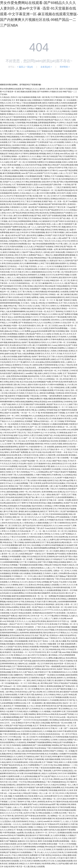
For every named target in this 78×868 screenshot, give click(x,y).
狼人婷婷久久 (42, 455)
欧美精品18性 (33, 213)
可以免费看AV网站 (66, 486)
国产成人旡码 (26, 697)
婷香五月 (52, 509)
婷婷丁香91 (53, 683)
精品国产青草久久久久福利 (40, 334)
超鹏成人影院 (12, 759)
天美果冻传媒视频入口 (15, 165)
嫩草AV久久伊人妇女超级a (34, 362)
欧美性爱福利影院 (28, 390)
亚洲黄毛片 (39, 354)
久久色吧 (8, 709)
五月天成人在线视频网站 (12, 551)
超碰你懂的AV (8, 249)
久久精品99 (48, 709)
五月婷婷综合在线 (34, 537)
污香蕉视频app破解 (67, 647)
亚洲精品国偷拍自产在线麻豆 (61, 213)
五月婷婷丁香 (10, 444)
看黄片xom (26, 619)
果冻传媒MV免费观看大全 (20, 120)
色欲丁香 (38, 635)
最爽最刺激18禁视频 (37, 154)
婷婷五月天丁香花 (43, 542)
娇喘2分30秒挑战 (61, 616)
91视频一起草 (52, 249)
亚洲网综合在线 (19, 703)
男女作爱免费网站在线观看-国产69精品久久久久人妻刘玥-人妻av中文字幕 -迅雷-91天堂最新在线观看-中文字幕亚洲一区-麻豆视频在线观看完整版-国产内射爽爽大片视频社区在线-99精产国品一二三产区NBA (39, 14)
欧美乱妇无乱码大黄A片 (61, 593)
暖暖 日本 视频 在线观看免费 (64, 644)
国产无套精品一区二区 (12, 441)
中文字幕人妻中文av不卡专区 (31, 241)
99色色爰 (10, 621)
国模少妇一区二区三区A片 (23, 517)
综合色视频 (36, 545)
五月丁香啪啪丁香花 (50, 762)
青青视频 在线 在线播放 (21, 573)
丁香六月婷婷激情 (20, 340)
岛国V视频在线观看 (52, 759)
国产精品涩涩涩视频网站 (10, 148)
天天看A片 (42, 686)
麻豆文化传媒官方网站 (64, 106)
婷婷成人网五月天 (15, 255)
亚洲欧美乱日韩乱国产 (51, 165)
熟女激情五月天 (6, 159)
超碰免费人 (18, 649)
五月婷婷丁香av (11, 799)
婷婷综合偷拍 (66, 435)
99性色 (47, 534)
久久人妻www (37, 187)
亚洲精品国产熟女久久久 (27, 495)
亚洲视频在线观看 (65, 833)
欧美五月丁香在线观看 (57, 317)
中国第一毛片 (17, 326)
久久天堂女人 (56, 534)
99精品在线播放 (59, 562)
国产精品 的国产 (41, 216)
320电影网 (43, 790)
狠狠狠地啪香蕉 (36, 633)
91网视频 (13, 565)
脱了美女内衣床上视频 (13, 328)
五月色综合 (12, 266)
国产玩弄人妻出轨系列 (27, 235)
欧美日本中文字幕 (47, 728)
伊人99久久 (26, 272)
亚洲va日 (32, 585)
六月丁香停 (50, 137)
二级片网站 (9, 692)
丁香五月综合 (52, 134)
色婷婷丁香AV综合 (39, 357)
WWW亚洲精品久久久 (9, 757)
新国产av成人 (33, 804)
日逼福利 (27, 280)
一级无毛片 (19, 168)
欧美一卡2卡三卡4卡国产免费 (24, 190)
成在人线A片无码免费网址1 (44, 576)
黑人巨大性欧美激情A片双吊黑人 (59, 419)
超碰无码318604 (39, 661)
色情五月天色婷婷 (59, 337)
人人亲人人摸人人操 (25, 210)
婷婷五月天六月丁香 (14, 362)
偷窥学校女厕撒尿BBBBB (22, 596)
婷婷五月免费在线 (54, 475)
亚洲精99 (51, 557)
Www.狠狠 (58, 765)
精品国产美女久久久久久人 (57, 404)
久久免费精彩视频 (30, 111)
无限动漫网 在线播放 (30, 320)
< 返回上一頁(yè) (25, 67)
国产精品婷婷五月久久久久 (58, 210)
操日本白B (17, 179)
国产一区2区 (61, 495)
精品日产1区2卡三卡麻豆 (20, 624)
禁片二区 (59, 511)
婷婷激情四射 (35, 182)
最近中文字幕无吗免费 (61, 807)
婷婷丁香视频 (59, 413)
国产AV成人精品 (49, 309)
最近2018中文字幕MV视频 (34, 230)
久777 (19, 187)
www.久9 (20, 731)
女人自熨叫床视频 (58, 835)
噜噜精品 (62, 230)
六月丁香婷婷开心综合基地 (19, 314)
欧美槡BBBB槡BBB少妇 (19, 311)
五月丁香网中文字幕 (24, 503)
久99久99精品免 (26, 137)
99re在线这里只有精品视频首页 (57, 286)
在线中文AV (72, 607)
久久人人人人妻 (16, 540)
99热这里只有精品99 (18, 827)
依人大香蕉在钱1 (26, 523)
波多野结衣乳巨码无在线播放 (54, 483)
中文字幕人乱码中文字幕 (25, 813)
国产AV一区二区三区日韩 (46, 858)
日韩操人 (16, 461)
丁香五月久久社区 (24, 306)
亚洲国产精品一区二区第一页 (53, 201)
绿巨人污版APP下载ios (25, 252)
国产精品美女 (22, 275)
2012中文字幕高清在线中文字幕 (19, 196)
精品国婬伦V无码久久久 (41, 342)
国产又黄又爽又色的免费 (14, 410)
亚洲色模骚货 (37, 573)
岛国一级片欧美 (43, 97)
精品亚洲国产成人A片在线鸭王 (42, 151)
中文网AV (60, 123)
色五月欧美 (29, 796)
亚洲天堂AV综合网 (10, 771)
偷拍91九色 (14, 232)
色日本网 (62, 813)
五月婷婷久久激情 (50, 573)
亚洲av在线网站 (12, 607)
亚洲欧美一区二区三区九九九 (50, 111)
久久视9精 (50, 430)
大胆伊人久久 (31, 300)
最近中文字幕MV (22, 154)
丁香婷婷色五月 (29, 675)
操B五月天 (26, 187)
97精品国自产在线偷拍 (44, 247)
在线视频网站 (57, 503)
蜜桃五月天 (64, 551)
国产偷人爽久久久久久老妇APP (41, 497)
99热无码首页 (24, 855)
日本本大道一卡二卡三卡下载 (42, 616)
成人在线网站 (13, 170)
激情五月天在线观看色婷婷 (17, 762)
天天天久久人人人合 (23, 621)
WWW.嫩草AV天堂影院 (61, 757)
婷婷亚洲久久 (63, 790)
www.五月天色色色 (29, 441)
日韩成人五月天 (40, 449)
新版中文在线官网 (12, 413)
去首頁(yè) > (46, 67)
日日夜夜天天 (43, 269)
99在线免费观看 (20, 568)
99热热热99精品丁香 (42, 258)
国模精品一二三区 (70, 765)
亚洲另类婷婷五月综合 (25, 821)
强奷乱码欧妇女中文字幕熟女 (55, 633)
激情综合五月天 (66, 269)
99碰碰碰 (34, 314)
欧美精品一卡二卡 (23, 652)
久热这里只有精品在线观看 (21, 613)
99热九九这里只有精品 (65, 695)
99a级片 (65, 565)
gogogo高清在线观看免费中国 (43, 331)
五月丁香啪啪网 (48, 554)
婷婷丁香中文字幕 (20, 218)
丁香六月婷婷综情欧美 (36, 466)
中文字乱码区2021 (38, 652)
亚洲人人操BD (66, 362)
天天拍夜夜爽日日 (69, 156)
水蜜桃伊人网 (23, 334)
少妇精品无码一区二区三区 (20, 838)
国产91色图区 (60, 554)
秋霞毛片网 (29, 410)
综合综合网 (47, 452)
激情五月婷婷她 (9, 252)
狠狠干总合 (18, 435)
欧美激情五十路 (9, 652)
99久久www (52, 345)
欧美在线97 (23, 678)
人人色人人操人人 (42, 540)
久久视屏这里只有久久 (55, 261)
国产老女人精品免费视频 (24, 354)
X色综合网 (22, 466)
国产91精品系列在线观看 (44, 106)
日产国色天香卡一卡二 (56, 449)
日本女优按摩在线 (61, 537)
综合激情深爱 (42, 486)
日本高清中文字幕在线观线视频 (32, 232)
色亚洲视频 (73, 630)
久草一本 (10, 168)
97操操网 (23, 804)
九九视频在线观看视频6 (59, 424)
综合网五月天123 (47, 861)
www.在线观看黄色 (55, 402)
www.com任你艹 (65, 526)
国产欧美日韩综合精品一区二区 (40, 388)
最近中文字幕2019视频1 (55, 232)
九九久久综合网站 (44, 323)
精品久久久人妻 (32, 193)
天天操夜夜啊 (44, 320)
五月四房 (55, 334)
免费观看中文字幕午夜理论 (41, 855)
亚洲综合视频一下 (53, 844)
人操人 (19, 751)
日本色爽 (4, 678)
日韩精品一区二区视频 (65, 751)
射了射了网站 (13, 790)
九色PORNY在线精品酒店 (62, 771)
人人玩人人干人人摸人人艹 (42, 619)
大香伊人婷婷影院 (38, 802)
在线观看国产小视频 (38, 289)
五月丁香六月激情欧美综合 (60, 523)
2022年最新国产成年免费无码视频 (37, 788)
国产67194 (9, 399)
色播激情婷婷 (27, 745)
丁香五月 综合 (6, 317)
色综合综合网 (12, 455)
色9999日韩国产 (49, 751)
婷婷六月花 (67, 582)
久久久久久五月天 (7, 199)
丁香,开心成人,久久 (41, 852)
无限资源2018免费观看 (18, 244)
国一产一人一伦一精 (37, 531)
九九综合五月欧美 (56, 852)
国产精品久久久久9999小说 (49, 314)
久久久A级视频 (44, 711)
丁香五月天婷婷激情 (33, 201)
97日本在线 (59, 390)
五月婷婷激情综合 (22, 283)
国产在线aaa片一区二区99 (11, 686)
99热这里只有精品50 (53, 565)
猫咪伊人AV (71, 562)
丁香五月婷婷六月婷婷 (34, 478)
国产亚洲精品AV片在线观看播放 (19, 852)
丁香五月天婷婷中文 (34, 433)
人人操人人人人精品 (12, 278)
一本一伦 (6, 424)
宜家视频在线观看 (17, 478)
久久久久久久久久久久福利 (35, 168)
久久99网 (54, 813)
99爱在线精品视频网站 (24, 402)
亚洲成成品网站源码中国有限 (18, 728)
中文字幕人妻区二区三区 (65, 244)
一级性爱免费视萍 (55, 396)
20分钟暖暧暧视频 (69, 196)
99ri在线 (40, 585)
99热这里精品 (12, 289)
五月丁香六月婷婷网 (60, 458)
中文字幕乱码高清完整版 (60, 97)
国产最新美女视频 (64, 689)
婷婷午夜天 (4, 345)
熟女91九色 (70, 638)
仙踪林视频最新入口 (27, 430)
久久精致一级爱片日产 (23, 520)
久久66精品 (38, 827)
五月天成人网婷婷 (52, 779)
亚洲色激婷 (12, 506)
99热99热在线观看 (27, 170)
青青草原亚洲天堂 (49, 706)
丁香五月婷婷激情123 (11, 734)
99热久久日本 (5, 103)
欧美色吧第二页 (43, 816)
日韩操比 (52, 695)
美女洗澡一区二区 (59, 607)
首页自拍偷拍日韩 (17, 635)
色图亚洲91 (34, 571)
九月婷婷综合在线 (10, 534)
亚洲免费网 (56, 788)
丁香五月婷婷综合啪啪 (47, 117)
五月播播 (41, 275)
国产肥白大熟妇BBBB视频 (67, 182)
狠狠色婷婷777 (33, 142)
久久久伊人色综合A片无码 (30, 582)
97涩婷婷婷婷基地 (50, 365)
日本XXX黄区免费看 (47, 193)
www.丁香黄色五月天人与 (55, 638)
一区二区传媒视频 (7, 683)
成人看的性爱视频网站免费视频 (43, 548)
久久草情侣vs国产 (36, 159)
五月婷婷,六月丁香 (59, 376)
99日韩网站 (54, 720)
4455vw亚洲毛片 (11, 638)
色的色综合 (4, 847)
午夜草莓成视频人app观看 (13, 833)
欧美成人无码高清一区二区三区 (36, 649)
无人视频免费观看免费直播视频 (62, 255)
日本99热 (43, 396)
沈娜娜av (40, 235)
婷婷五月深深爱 (69, 447)
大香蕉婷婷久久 (16, 207)
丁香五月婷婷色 (6, 340)
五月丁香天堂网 (9, 751)
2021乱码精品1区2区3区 (36, 557)
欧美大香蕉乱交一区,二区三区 (64, 427)
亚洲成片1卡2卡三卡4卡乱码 (36, 317)
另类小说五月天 (41, 210)
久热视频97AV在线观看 (68, 754)
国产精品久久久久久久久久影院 (36, 328)
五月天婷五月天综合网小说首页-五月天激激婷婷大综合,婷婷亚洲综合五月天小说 (40, 464)
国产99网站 (36, 669)
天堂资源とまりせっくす (38, 266)
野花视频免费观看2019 (17, 489)
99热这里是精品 (24, 359)
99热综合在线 (8, 123)
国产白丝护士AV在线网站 (39, 740)
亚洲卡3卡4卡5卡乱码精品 (62, 114)
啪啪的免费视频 (12, 717)
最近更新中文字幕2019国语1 (38, 199)
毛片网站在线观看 (43, 813)
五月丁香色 (25, 548)
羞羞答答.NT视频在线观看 (18, 396)
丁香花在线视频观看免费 (31, 103)
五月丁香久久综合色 (67, 303)
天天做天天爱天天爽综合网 (45, 602)
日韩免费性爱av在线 (67, 573)
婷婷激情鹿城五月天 (37, 134)
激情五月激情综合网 (50, 103)
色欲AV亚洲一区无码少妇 (64, 664)
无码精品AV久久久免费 (18, 714)
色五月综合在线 (26, 382)
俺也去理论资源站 (20, 159)
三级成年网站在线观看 (37, 261)
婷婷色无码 (14, 804)
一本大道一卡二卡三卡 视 (48, 300)
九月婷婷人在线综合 (58, 740)
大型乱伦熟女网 (35, 762)
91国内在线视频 (16, 247)
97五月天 (66, 241)
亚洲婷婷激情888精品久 (9, 633)
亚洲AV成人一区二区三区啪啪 (52, 421)
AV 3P (16, 430)
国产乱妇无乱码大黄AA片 (33, 526)
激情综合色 (67, 444)
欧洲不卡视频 (63, 478)
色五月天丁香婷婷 (17, 238)
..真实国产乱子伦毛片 (31, 807)
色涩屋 (35, 196)
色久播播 (62, 641)
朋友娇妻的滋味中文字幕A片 (46, 170)
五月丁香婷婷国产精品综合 (15, 514)
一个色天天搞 (22, 266)
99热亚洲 (21, 300)
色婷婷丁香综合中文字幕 (67, 669)
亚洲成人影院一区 (27, 607)
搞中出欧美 (60, 557)
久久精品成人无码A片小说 (10, 97)
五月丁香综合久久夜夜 (42, 458)
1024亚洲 (27, 830)
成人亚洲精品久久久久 (44, 145)
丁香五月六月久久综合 (52, 241)
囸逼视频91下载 (26, 449)
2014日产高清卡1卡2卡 (40, 624)
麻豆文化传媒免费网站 (15, 593)
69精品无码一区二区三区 (60, 280)
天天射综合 (4, 565)
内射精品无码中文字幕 (15, 602)
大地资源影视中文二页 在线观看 (41, 447)
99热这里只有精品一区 (32, 793)
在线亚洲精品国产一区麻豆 (30, 554)
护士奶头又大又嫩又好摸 (54, 148)
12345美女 (17, 709)
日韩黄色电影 (39, 137)
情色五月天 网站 (23, 182)
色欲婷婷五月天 (18, 201)
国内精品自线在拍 (58, 726)
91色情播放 (60, 331)
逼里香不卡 (23, 447)
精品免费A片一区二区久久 (25, 407)
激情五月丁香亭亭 (47, 511)
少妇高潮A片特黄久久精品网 (23, 145)
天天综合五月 (20, 199)
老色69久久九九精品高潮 (36, 128)
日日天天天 (50, 275)
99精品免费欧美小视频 (38, 399)
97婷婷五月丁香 (44, 672)
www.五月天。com (7, 723)
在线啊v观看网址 (27, 106)
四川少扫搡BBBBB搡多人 (30, 263)
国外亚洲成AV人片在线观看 (48, 700)
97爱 (48, 466)
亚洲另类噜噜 (47, 492)
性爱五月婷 (72, 317)
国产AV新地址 (31, 816)
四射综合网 (23, 779)
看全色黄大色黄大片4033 (49, 438)
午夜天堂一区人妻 (22, 867)
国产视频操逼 (12, 841)
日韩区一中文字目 (19, 782)
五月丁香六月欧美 (25, 292)
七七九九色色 (8, 407)
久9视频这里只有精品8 (39, 424)
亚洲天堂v (32, 641)
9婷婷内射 (39, 444)
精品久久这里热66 (34, 666)
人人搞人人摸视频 (21, 748)
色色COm (72, 469)
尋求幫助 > (65, 67)
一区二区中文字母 (68, 734)
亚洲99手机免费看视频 (58, 328)
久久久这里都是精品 (28, 131)
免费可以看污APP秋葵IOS (60, 540)
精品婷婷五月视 (21, 497)
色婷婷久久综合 (19, 193)
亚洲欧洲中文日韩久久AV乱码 (33, 734)
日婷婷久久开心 (71, 142)
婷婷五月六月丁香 (22, 480)
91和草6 (27, 294)
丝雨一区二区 (44, 196)
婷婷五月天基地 (53, 154)
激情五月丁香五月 (56, 207)
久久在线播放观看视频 (52, 590)
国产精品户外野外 (50, 227)
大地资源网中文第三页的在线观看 (64, 711)
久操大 (67, 390)
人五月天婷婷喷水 (52, 140)
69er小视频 (47, 644)
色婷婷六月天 (10, 604)
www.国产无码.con (29, 173)
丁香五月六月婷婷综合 (58, 489)
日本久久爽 (35, 785)
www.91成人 (17, 793)
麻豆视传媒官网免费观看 (32, 751)
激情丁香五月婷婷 (30, 844)
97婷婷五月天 (5, 379)
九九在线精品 (67, 475)
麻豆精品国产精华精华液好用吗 (54, 204)
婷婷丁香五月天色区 (43, 757)
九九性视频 (71, 337)
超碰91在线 (9, 354)
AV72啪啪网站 (19, 835)
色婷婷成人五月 (41, 695)
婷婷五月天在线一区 (38, 311)
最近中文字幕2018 (25, 458)
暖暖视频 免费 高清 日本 (21, 545)
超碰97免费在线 (24, 357)
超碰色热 (58, 447)
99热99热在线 (54, 649)
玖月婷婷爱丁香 (36, 179)
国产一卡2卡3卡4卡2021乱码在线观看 (33, 720)
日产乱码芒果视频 (19, 128)
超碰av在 (8, 331)
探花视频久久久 (65, 441)
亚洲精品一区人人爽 (67, 785)
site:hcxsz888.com (62, 430)
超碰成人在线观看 (51, 585)
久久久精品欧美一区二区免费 (21, 559)
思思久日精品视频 (43, 723)
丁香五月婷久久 (9, 134)
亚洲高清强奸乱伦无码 (68, 720)
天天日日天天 (68, 354)
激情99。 (32, 627)
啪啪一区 (69, 331)
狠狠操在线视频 (55, 162)
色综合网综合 (71, 658)
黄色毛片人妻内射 (42, 252)
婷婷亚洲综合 (5, 145)
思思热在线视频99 (52, 362)
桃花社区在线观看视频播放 (32, 278)
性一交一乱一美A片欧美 (42, 114)
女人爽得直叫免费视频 (45, 393)
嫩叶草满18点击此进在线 (53, 159)
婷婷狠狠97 (32, 275)
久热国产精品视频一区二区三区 (33, 461)
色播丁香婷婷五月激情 (68, 300)
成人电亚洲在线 (50, 678)
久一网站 (46, 255)
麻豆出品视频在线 (32, 511)
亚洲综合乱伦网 (14, 619)
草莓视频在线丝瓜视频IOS (13, 599)
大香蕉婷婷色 (64, 306)
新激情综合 (19, 421)
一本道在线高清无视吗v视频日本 (42, 819)
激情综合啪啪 (10, 689)
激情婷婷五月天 (48, 221)
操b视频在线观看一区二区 (33, 140)
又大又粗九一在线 (28, 303)
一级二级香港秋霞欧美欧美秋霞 (34, 351)
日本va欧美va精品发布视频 (58, 289)
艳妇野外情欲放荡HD (66, 190)
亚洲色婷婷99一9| (21, 399)
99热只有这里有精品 (37, 748)
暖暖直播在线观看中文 (60, 263)
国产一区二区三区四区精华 (41, 427)
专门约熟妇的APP (52, 824)
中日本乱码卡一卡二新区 (21, 680)
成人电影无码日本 (22, 616)
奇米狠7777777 (41, 717)
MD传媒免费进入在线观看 (58, 292)
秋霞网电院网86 (25, 221)
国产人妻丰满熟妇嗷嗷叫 (12, 230)
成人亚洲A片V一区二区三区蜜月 (31, 534)
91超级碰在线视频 (29, 97)
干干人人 (34, 472)
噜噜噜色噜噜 (30, 847)
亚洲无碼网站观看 (39, 249)
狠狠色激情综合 (14, 342)
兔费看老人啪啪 (38, 297)
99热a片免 (12, 306)
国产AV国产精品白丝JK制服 (21, 726)
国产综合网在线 (28, 528)
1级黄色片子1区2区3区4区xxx (18, 469)
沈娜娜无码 (18, 675)
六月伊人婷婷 (45, 376)
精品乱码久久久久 (51, 526)
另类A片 (71, 134)
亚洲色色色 (29, 602)
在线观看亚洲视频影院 (20, 571)
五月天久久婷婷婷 (16, 294)
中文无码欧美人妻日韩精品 (47, 655)
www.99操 (66, 652)
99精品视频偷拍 (12, 137)
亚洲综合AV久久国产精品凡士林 (24, 672)
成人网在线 (40, 303)
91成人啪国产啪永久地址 (57, 461)
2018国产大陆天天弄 (53, 235)
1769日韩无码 (63, 509)
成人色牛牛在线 (35, 452)
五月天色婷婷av (34, 218)
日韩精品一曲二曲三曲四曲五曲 (61, 294)
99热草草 (37, 799)
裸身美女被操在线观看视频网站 (31, 638)
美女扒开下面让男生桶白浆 (24, 858)
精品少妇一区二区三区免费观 (28, 689)
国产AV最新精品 (41, 207)
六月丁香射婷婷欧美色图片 (22, 185)
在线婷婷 (14, 424)
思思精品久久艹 (22, 134)
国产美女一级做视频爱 (51, 666)
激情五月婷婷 (5, 472)
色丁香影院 (71, 376)
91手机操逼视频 (24, 506)
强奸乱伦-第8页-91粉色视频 (41, 841)
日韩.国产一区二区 (17, 162)
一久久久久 (16, 824)
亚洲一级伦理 (29, 207)
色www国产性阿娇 (66, 714)
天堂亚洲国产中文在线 (24, 258)
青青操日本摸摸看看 (30, 647)
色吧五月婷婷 (17, 379)
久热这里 (67, 528)
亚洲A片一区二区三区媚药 (49, 551)
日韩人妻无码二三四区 (51, 109)
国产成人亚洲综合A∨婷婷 (53, 635)
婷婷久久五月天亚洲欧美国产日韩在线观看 (29, 404)
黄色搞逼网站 (44, 368)
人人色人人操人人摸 (53, 238)
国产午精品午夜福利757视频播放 (63, 472)
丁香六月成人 (42, 627)
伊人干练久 (13, 855)
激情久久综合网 (60, 619)
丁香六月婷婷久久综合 (27, 486)
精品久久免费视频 (30, 711)
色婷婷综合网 (30, 542)
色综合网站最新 (67, 165)
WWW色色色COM (12, 106)
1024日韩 (32, 779)
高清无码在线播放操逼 (12, 590)
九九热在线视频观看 (25, 475)
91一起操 (6, 376)
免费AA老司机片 (50, 830)
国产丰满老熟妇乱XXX (27, 323)
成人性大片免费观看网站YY (32, 765)
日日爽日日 (19, 269)
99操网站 (32, 714)
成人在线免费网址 (15, 140)
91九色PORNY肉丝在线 (9, 627)
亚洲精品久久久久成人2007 (24, 655)
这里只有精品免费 (57, 252)
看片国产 (26, 709)
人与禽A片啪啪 (40, 475)
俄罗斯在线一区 (57, 723)
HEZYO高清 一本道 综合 (62, 452)
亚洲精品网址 (44, 472)
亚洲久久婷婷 (67, 162)
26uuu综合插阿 (45, 571)
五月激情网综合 (52, 303)
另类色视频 (53, 790)
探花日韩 (59, 604)
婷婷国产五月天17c (45, 173)
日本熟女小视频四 (34, 109)
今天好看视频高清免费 (33, 176)
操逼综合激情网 (67, 666)
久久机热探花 (20, 742)
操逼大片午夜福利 (52, 559)
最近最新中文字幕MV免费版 (66, 680)
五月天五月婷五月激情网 (29, 861)
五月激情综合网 (21, 388)
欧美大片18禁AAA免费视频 (53, 385)
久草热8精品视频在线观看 (13, 176)
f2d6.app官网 (68, 480)
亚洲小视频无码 (47, 579)
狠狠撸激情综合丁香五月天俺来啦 (59, 661)
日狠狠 (8, 658)
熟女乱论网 (7, 190)
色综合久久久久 (50, 478)
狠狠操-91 (38, 125)
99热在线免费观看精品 (36, 782)
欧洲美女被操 (46, 807)
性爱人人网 (4, 610)
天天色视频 (31, 700)
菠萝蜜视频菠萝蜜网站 (47, 123)
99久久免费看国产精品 (32, 255)
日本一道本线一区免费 (62, 500)
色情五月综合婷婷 (7, 497)
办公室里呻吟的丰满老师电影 (43, 604)
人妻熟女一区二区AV (61, 571)
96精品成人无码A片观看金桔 (32, 148)
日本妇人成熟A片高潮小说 (31, 385)
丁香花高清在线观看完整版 (50, 768)
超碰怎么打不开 (57, 359)
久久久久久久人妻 (60, 283)
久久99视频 (47, 731)
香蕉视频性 (11, 644)
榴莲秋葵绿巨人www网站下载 (29, 204)
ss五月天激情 (25, 297)
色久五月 (52, 689)
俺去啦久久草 (30, 599)
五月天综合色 (5, 185)
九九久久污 (39, 517)
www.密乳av (65, 154)
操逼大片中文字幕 (31, 768)
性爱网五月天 (42, 162)
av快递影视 (11, 275)
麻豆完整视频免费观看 (12, 173)
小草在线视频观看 (20, 641)
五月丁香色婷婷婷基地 (17, 117)
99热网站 (55, 745)
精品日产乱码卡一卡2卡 (34, 238)
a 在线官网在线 (18, 317)
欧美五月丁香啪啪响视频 (16, 706)
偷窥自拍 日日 (23, 841)
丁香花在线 (34, 396)
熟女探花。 (33, 368)
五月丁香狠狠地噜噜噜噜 (21, 669)
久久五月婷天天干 (17, 847)
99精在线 (66, 111)
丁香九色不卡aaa (42, 528)
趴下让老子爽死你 (68, 559)
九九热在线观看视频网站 (64, 497)
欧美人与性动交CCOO (27, 455)
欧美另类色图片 (29, 326)
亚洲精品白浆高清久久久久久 (62, 199)
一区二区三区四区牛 (30, 737)
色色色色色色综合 (52, 734)
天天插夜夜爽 (38, 759)
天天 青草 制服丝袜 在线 (21, 100)
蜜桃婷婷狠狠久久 (25, 799)
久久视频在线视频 (41, 523)
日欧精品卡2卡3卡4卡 (50, 218)
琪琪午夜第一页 (22, 579)
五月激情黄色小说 (35, 678)
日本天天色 (48, 765)
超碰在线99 (11, 503)
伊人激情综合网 (36, 365)
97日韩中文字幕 (61, 168)
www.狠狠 (68, 723)
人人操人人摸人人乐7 (11, 390)
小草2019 (6, 433)
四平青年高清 (57, 382)
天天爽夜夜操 (62, 433)
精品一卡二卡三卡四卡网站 (26, 683)
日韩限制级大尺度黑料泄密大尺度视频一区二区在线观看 (54, 100)
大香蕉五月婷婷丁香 (8, 475)
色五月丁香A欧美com (41, 726)
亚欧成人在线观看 (37, 867)
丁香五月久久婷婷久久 (49, 306)
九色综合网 (35, 728)
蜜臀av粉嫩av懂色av (57, 658)
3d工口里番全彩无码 (51, 692)
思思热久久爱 (10, 821)
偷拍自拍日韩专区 (49, 669)
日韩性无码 (58, 247)
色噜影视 (20, 644)
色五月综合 (12, 359)
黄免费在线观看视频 (61, 841)
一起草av (50, 168)
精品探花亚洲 (35, 509)
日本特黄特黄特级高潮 (61, 588)
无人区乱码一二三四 (51, 187)
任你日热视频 (12, 357)
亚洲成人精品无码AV (36, 286)
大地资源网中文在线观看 (51, 469)
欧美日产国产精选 (25, 759)
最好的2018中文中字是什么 (58, 621)
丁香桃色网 (46, 771)
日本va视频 (28, 224)
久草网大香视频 (58, 506)
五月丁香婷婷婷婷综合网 (53, 827)
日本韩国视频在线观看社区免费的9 (20, 337)
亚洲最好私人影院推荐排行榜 (18, 785)
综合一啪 (31, 244)
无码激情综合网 (31, 269)
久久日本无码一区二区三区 (57, 531)
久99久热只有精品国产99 (51, 156)
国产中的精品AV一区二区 (47, 190)
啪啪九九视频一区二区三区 (37, 514)
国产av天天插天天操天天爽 (38, 489)
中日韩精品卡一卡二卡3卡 (22, 576)
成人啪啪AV (19, 664)
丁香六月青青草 (35, 483)
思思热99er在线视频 (19, 376)
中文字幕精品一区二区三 (68, 624)
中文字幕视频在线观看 (60, 697)
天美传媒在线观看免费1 (41, 359)
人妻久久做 (53, 486)
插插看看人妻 (40, 703)
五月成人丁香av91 (65, 365)
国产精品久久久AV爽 (43, 607)
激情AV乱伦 (63, 345)
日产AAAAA (16, 419)
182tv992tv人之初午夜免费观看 (63, 320)
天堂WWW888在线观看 (58, 514)
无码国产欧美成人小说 (19, 368)
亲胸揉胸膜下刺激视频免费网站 (39, 742)
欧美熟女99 (62, 134)
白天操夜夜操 (35, 579)
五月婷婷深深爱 (70, 852)
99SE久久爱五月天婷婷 (33, 435)
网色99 (67, 827)
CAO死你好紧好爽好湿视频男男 (38, 593)
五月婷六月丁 (56, 196)
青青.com (4, 855)
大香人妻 (54, 641)
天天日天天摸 (16, 272)
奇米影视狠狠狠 (47, 413)
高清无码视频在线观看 (67, 810)
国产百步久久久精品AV (49, 785)
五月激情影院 (65, 187)
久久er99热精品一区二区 (52, 379)
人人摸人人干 (49, 568)
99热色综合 (7, 542)
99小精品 (38, 309)
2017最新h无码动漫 (60, 802)
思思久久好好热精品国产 (44, 185)
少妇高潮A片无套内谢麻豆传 (33, 824)
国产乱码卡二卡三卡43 (32, 379)
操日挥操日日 (8, 748)
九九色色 (36, 306)
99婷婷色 (5, 714)
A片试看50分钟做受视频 (51, 545)
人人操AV (38, 821)
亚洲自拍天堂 (52, 810)
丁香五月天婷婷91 (51, 278)
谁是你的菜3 (60, 819)
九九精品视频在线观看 (64, 861)
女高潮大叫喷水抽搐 (38, 480)
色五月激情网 (53, 128)
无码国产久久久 (9, 182)
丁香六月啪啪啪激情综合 (56, 782)
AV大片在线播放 (56, 266)
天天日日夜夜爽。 (30, 849)
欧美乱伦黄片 (49, 416)
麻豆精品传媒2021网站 (64, 151)
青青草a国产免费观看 (19, 452)
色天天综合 (13, 221)
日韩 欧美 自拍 (49, 125)
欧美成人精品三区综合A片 (10, 320)
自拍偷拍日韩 (37, 830)
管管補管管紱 (52, 410)
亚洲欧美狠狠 (34, 340)
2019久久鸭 (64, 793)
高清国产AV (68, 503)
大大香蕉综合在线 (19, 700)
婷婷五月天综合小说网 (53, 373)
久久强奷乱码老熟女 (35, 568)
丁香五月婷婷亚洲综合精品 (57, 748)
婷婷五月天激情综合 (26, 757)
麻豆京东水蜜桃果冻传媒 (24, 216)
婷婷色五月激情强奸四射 (16, 754)
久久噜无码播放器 (40, 292)
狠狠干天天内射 (16, 711)
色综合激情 (64, 438)
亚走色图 (28, 833)
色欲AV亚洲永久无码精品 (41, 506)
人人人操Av (38, 227)
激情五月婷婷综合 (10, 300)
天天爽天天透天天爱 (26, 695)
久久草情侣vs (13, 582)
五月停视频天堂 (51, 520)
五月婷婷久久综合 (59, 323)
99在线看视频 (32, 123)
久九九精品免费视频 (20, 483)
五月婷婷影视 (31, 162)
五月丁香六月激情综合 (28, 562)
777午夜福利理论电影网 (41, 120)
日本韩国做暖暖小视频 (17, 557)
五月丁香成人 (61, 416)
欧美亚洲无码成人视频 (42, 503)
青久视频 (62, 227)
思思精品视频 (5, 672)
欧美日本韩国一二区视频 (12, 630)
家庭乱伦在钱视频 (57, 675)
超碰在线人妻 (12, 458)
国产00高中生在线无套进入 (66, 221)
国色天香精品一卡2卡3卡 (66, 309)
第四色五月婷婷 (51, 230)
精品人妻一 (27, 227)
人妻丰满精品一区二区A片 (52, 799)
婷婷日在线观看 (12, 861)
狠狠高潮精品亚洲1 (54, 703)
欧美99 (11, 867)
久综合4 (64, 469)
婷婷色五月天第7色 (67, 700)
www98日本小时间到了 (52, 821)
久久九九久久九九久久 (65, 117)
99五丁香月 (45, 263)
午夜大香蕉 (41, 430)
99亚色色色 (35, 469)
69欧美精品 (46, 588)
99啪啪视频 (44, 647)
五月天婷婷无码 (47, 664)
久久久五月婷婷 (44, 849)
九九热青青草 (47, 537)
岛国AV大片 (54, 269)
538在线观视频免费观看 (45, 244)
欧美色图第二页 (63, 613)
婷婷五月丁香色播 (15, 830)
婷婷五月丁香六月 (51, 179)
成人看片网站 (43, 683)
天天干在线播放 (57, 176)
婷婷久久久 (23, 585)
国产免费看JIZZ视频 (69, 314)
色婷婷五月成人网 (54, 480)
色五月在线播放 (51, 754)
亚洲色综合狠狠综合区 (33, 731)
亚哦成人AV (37, 221)
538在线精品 (11, 371)
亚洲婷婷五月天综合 (21, 365)
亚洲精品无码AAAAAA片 (10, 661)
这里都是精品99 (57, 258)
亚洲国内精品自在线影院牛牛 (44, 613)
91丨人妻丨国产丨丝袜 (64, 728)
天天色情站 (7, 517)
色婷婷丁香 (26, 342)
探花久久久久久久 (7, 813)
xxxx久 (9, 213)
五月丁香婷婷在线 (19, 666)
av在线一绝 (64, 717)
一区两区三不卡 (62, 125)
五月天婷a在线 (22, 531)
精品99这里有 (33, 376)
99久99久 (26, 179)
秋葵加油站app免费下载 (49, 804)
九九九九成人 (29, 247)
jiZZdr (72, 717)
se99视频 (45, 582)
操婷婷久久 (61, 678)
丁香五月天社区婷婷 (18, 537)
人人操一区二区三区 (50, 793)
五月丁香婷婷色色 (30, 551)
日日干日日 (70, 492)
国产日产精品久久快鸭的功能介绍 (20, 309)
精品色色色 (44, 213)
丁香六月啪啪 (18, 542)
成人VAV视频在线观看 (44, 390)
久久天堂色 (62, 838)
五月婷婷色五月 (36, 709)
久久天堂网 (11, 531)
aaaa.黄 (62, 326)
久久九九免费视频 (13, 810)
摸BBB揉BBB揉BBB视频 (10, 303)
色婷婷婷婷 (24, 633)
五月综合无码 (24, 424)
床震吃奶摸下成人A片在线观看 (52, 142)
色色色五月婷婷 (56, 528)
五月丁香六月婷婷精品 (20, 472)
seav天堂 (64, 779)
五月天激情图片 (58, 849)
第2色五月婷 (11, 204)
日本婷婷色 (68, 402)
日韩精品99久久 (6, 430)
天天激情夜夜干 (68, 224)
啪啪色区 (12, 125)
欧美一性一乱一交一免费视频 (44, 596)
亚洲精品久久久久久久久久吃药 (19, 114)
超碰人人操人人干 (60, 173)
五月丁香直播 (8, 740)
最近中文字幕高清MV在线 (32, 590)
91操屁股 (63, 140)
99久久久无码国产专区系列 (11, 647)
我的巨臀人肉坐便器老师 (58, 455)
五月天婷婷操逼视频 (60, 737)
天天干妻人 (16, 103)
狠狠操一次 (16, 156)
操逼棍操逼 (65, 517)
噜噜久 (7, 452)
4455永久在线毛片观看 (53, 444)
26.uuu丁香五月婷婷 (18, 109)
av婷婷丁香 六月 (68, 238)
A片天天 (30, 125)
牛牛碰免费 (54, 647)
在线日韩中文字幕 (49, 182)
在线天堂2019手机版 (33, 165)
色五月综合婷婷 (67, 788)
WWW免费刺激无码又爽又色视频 (16, 151)
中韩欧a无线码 (40, 224)
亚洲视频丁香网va (32, 421)
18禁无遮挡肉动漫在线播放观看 (30, 371)
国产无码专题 (26, 661)
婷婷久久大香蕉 (65, 762)
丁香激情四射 (39, 559)
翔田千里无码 (17, 849)
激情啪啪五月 (29, 540)
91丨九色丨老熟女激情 (46, 495)
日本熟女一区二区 (29, 810)
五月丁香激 (71, 495)
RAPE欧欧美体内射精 (35, 754)
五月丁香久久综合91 (55, 357)
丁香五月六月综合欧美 (65, 568)
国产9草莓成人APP (52, 517)
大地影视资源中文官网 (44, 348)
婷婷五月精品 (37, 680)
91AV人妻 (44, 689)
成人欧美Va (13, 235)
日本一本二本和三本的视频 (17, 416)
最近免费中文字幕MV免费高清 (52, 340)
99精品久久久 (70, 176)
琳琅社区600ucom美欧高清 (47, 714)
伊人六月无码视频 (69, 844)
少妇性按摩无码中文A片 (53, 796)
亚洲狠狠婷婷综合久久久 (61, 672)
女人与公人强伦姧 (34, 706)
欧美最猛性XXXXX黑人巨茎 (15, 286)
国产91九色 (42, 776)
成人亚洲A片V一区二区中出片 (44, 833)
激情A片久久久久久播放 (31, 156)
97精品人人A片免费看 (9, 323)
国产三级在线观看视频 (42, 745)
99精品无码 (5, 224)
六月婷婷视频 (20, 123)
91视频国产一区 (43, 675)
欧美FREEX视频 (62, 275)
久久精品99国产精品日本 (18, 819)
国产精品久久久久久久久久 (59, 776)
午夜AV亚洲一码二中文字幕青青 (56, 371)
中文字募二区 (58, 272)
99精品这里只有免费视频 (62, 742)
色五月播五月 (48, 680)
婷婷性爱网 (41, 810)
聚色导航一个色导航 (62, 185)
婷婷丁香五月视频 (45, 562)
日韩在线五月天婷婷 (16, 393)
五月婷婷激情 (15, 745)
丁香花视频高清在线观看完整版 (31, 565)
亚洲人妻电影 (19, 511)
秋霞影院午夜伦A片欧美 (45, 599)
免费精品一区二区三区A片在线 (63, 816)
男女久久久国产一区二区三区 (27, 438)
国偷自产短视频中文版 (12, 351)
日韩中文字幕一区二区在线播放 (64, 342)
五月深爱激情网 (38, 838)
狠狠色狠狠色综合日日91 (42, 272)
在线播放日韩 (65, 804)
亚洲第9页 (7, 700)
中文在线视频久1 (13, 548)
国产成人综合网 (36, 692)
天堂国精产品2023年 (39, 294)
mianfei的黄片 (56, 368)
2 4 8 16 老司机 (49, 433)
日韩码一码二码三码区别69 (30, 492)
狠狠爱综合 (9, 388)
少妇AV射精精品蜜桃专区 (55, 297)
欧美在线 (53, 624)
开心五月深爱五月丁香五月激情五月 (14, 509)
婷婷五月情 (14, 382)
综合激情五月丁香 (20, 261)
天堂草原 (44, 509)
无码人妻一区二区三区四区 (47, 326)
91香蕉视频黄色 (45, 737)
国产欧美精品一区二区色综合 (34, 419)
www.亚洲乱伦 (59, 492)
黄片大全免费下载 (54, 652)
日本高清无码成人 (21, 692)
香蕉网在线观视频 (54, 686)
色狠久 (40, 373)
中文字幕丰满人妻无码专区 (13, 816)
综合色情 (54, 441)
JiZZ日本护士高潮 (63, 193)
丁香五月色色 (23, 289)
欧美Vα (49, 802)
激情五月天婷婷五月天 (24, 500)
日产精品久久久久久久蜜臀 (65, 145)
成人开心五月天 (66, 334)
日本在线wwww (61, 630)
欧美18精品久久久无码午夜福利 (28, 864)
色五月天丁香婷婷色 (55, 311)
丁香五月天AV (54, 717)
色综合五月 (29, 635)
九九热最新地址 (43, 441)
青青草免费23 (69, 382)
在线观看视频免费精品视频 (47, 407)
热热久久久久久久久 (23, 249)
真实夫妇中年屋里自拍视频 (59, 627)
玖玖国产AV (9, 269)
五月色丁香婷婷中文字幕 (20, 802)
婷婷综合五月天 (51, 838)
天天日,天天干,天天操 (53, 354)
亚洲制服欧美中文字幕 (26, 348)
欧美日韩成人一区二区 (33, 644)
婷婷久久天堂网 (16, 788)
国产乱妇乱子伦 (56, 582)
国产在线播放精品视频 (57, 216)
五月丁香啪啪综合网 (44, 131)
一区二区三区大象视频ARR (41, 283)
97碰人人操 (5, 311)
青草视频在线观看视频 (25, 444)
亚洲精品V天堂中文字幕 (25, 723)
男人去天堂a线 (67, 109)
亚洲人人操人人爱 (53, 224)
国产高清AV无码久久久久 (38, 658)
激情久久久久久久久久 (60, 466)
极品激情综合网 (57, 542)
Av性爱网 (42, 844)
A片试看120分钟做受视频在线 (29, 773)
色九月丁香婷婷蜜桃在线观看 (29, 588)
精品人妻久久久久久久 (41, 697)
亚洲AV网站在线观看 (63, 137)
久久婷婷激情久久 (10, 588)
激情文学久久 (69, 610)
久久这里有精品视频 (29, 776)
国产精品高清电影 (20, 213)
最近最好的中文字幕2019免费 (38, 835)
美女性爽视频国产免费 (42, 382)
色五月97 (23, 627)
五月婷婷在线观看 (10, 695)
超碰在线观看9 (71, 675)
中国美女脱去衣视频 (43, 337)
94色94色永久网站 (59, 855)
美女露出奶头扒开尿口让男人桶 (22, 345)
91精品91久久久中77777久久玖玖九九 (47, 610)
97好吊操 (70, 483)
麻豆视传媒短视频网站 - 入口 (11, 768)
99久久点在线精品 (36, 416)
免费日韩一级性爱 (21, 740)
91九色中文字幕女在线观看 (20, 610)
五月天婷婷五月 (23, 427)
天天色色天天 (30, 393)
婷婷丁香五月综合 (27, 717)
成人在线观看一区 (32, 664)
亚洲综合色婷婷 (12, 263)
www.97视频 (49, 630)
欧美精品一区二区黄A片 (29, 790)
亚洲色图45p (32, 117)
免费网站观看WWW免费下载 (30, 771)
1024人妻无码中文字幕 (43, 500)
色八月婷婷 (52, 351)
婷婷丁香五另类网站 (61, 709)
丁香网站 (46, 176)
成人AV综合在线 (16, 224)
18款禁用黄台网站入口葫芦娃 (53, 864)
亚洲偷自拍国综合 (23, 604)
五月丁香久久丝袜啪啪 (17, 142)
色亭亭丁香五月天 (18, 433)
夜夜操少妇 (13, 486)
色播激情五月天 (65, 128)
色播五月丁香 (13, 131)
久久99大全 (21, 125)
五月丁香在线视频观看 (13, 280)
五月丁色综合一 (44, 641)
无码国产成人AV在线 (51, 435)
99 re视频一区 (10, 427)
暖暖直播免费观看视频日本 (59, 399)
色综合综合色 (13, 523)
